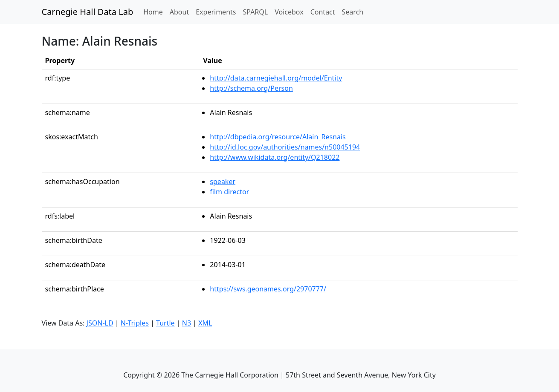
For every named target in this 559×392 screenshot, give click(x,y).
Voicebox (289, 12)
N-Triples (135, 323)
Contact (323, 12)
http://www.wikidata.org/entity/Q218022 (275, 157)
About (179, 12)
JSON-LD (100, 323)
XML (205, 323)
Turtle (165, 323)
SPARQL (255, 12)
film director (229, 192)
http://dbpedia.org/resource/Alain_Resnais (278, 137)
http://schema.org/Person (251, 88)
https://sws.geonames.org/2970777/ (268, 289)
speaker (223, 182)
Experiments (216, 12)
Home (155, 12)
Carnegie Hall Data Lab (88, 12)
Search (353, 12)
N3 (187, 323)
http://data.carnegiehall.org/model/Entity (276, 78)
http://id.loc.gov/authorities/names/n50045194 (285, 147)
